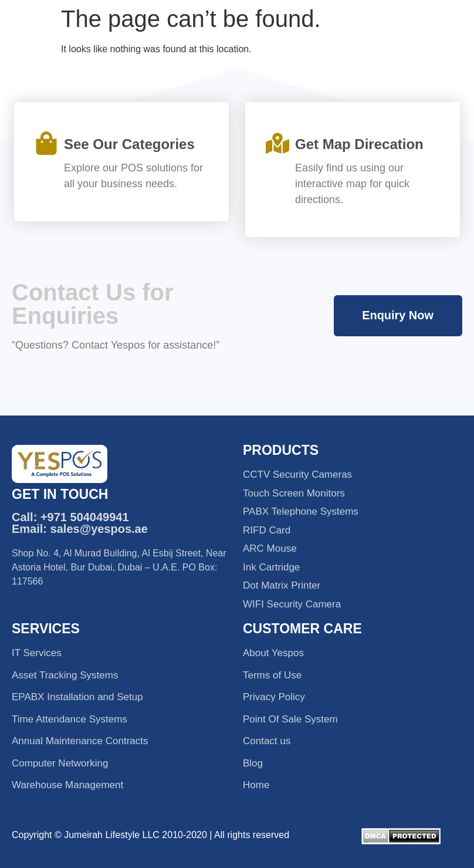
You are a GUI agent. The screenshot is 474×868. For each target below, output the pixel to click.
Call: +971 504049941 (70, 517)
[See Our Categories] (46, 143)
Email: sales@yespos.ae (80, 529)
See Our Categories (129, 144)
